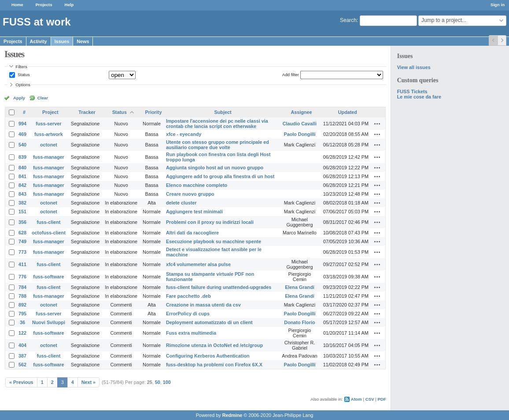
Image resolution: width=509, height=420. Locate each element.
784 (22, 287)
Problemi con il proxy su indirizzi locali (210, 222)
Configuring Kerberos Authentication (208, 356)
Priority (154, 112)
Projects (44, 5)
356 (22, 222)
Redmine (232, 415)
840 (22, 168)
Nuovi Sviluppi (49, 322)
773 (22, 252)
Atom (356, 399)
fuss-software (48, 277)
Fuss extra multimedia (191, 333)
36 (22, 322)
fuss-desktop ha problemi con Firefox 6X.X (214, 365)
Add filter (291, 75)
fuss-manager (49, 157)
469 (22, 134)
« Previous (21, 382)
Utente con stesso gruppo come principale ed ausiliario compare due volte (218, 145)
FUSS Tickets (412, 91)
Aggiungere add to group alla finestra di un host (220, 176)
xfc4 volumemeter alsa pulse (198, 264)
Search (348, 20)
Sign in (498, 5)
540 (22, 145)
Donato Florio (299, 322)
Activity (39, 41)
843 (22, 194)
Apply (19, 98)
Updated (348, 112)
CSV (370, 399)
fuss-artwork (49, 134)
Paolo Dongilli (299, 134)
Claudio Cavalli (300, 124)
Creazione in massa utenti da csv (203, 305)
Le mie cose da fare (419, 97)
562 (22, 365)
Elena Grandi (300, 287)
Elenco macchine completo (197, 185)
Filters (21, 67)
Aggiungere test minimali (194, 212)
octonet (49, 145)
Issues (62, 41)
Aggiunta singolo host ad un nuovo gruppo (215, 168)
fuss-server (48, 124)
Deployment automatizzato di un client (209, 322)
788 (22, 296)
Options (23, 85)
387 (22, 356)
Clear (43, 98)
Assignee (301, 112)
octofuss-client (49, 233)
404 (22, 345)
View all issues (414, 67)
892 (22, 305)
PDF (382, 399)
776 (22, 277)
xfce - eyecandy (184, 134)
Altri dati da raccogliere (192, 233)
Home (17, 5)
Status (23, 75)
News (83, 41)
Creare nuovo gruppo (190, 194)
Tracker (87, 112)
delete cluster (181, 203)
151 (22, 212)
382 (22, 203)
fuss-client (48, 222)
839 (22, 157)
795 (22, 314)
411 (22, 264)
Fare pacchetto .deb (188, 296)
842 (22, 185)
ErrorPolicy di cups (188, 314)
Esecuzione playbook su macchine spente (214, 241)
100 (167, 382)
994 (22, 124)
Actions (377, 124)
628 (22, 233)
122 (22, 333)
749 (22, 241)
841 (22, 176)
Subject (223, 112)
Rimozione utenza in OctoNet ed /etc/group (214, 345)
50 (158, 382)
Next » (89, 382)
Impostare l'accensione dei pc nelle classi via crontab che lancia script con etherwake (217, 124)
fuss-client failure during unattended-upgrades (219, 287)
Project (50, 112)
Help (69, 5)
